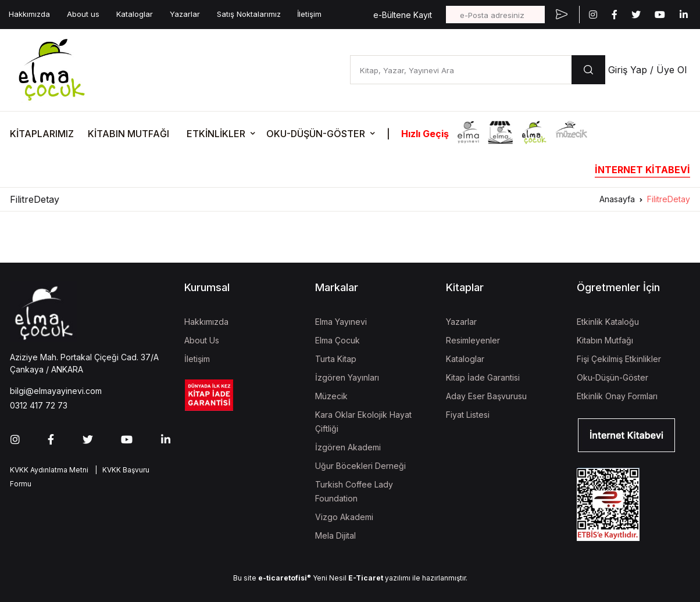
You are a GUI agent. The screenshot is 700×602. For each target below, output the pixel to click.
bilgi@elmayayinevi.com (56, 391)
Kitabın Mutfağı (605, 340)
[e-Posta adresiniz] (495, 15)
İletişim (309, 14)
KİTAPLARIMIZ (42, 134)
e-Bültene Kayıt (403, 15)
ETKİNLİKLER (216, 134)
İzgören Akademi (348, 447)
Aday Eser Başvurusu (486, 396)
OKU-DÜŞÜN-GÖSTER (316, 134)
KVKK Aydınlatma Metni (49, 470)
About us (83, 14)
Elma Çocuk (337, 340)
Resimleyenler (473, 340)
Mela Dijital (335, 535)
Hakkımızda (29, 14)
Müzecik (331, 396)
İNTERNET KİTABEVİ (642, 170)
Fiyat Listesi (468, 415)
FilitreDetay (669, 199)
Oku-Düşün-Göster (612, 377)
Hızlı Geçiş (425, 134)
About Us (202, 340)
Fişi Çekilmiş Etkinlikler (619, 359)
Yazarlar (185, 14)
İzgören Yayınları (347, 377)
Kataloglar (135, 14)
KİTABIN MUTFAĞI (128, 134)
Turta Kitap (336, 359)
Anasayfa (617, 199)
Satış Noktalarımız (249, 14)
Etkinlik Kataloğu (608, 322)
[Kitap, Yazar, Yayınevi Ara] (461, 70)
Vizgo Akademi (344, 517)
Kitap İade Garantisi (483, 377)
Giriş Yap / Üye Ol (647, 70)
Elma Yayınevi (341, 322)
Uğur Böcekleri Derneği (360, 466)
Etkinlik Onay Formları (617, 396)
